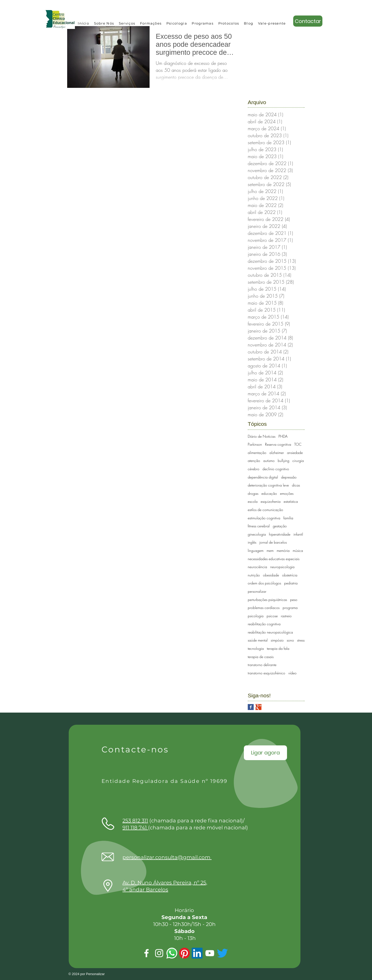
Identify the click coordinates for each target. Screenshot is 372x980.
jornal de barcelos (273, 542)
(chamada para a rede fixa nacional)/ (184, 821)
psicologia (256, 616)
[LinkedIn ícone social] (197, 953)
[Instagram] (159, 953)
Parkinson (255, 444)
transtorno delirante (262, 665)
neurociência (257, 567)
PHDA (283, 436)
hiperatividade (280, 534)
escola (253, 501)
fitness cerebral (259, 526)
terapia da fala (278, 648)
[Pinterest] (184, 953)
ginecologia (257, 534)
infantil (298, 534)
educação (269, 493)
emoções (287, 493)
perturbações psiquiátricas (267, 600)
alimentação (257, 453)
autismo (269, 461)
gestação (280, 526)
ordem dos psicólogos (264, 583)
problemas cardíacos (264, 608)
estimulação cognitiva (264, 518)
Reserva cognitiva (278, 444)
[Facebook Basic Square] (251, 707)
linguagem (256, 550)
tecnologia (256, 648)
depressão (289, 477)
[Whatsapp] (172, 953)
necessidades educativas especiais (274, 559)
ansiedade (295, 453)
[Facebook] (146, 953)
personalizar (257, 591)
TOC (298, 444)
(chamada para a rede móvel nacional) (198, 828)
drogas (253, 493)
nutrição (254, 575)
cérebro (254, 469)
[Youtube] (210, 953)
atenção (254, 461)
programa (290, 608)
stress (301, 640)
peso (294, 600)
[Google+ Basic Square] (258, 707)
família (288, 518)
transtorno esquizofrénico (266, 673)
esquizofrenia (271, 501)
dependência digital (263, 477)
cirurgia (298, 461)
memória (283, 550)
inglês (252, 542)
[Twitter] (222, 953)
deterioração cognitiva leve (268, 485)
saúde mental (258, 640)
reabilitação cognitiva (264, 624)
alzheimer (277, 453)
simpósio (277, 640)
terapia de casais (261, 657)
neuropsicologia (282, 567)
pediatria (291, 583)
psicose (272, 616)
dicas (296, 485)
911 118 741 (135, 828)
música (298, 550)
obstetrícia (290, 575)
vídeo (292, 673)
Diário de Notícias (262, 436)
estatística (291, 501)
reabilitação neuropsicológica (270, 632)
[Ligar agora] (265, 753)
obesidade (271, 575)
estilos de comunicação (265, 510)
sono (290, 640)
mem (270, 550)
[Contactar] (308, 21)
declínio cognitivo (276, 469)
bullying (284, 461)
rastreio (286, 616)
